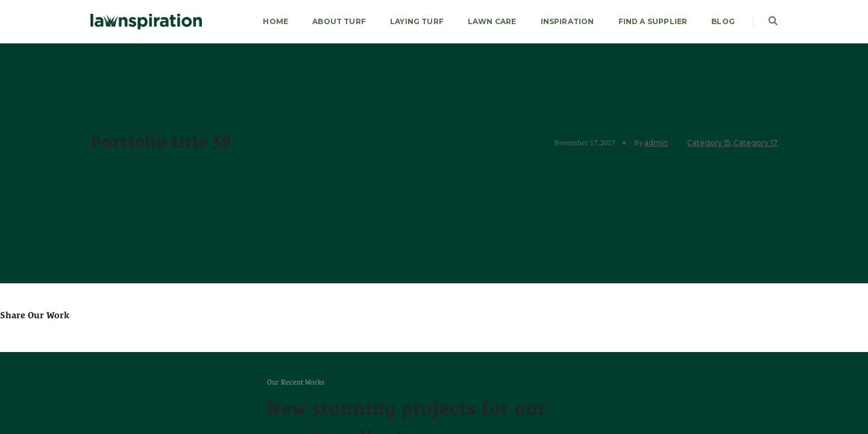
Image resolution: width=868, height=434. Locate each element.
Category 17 (756, 143)
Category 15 (709, 143)
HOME (275, 21)
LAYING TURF (417, 21)
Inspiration (568, 21)
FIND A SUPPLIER (653, 21)
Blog (723, 21)
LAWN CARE (492, 21)
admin (656, 143)
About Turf (339, 21)
